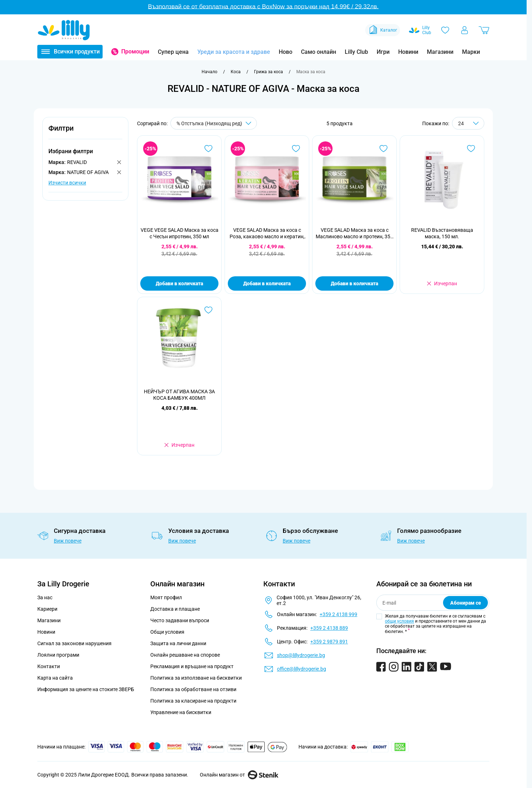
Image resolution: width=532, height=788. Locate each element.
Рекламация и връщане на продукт (192, 666)
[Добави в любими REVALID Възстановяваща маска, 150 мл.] (471, 149)
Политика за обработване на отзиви (193, 689)
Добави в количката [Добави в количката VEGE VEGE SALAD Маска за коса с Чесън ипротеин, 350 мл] (179, 283)
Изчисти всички (67, 183)
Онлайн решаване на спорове (185, 655)
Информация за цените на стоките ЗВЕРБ (86, 689)
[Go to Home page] (64, 30)
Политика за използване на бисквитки (196, 678)
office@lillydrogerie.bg (302, 669)
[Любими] (445, 30)
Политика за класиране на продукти (193, 701)
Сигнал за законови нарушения (74, 643)
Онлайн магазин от (239, 775)
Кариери (47, 609)
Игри (383, 52)
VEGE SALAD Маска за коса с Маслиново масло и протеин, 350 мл (354, 233)
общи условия (399, 621)
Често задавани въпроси (180, 620)
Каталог (383, 30)
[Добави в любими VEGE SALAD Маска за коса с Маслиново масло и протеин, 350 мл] (383, 149)
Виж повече (68, 541)
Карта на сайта (55, 678)
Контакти (49, 666)
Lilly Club (356, 52)
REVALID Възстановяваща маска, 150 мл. (442, 233)
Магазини (440, 52)
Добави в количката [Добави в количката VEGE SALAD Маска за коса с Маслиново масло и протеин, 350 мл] (354, 283)
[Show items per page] (468, 123)
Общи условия (167, 632)
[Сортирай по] (214, 123)
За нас (45, 597)
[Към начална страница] (209, 72)
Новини (408, 52)
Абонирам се (466, 603)
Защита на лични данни (178, 643)
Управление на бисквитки (181, 712)
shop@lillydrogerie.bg (301, 655)
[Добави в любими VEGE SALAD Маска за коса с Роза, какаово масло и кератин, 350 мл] (296, 149)
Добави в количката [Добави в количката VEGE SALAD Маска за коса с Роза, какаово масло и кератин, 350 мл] (267, 283)
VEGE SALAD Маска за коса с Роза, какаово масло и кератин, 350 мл (267, 233)
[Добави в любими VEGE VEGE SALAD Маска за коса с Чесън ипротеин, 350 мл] (208, 149)
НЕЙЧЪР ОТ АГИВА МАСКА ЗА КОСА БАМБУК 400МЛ (179, 395)
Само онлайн (319, 52)
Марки (471, 52)
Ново (286, 52)
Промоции (135, 51)
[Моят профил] (465, 30)
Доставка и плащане (175, 609)
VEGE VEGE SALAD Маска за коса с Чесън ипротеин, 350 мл (180, 233)
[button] (85, 132)
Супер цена (173, 52)
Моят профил (166, 597)
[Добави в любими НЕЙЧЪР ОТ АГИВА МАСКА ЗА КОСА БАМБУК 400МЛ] (208, 310)
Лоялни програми (58, 655)
